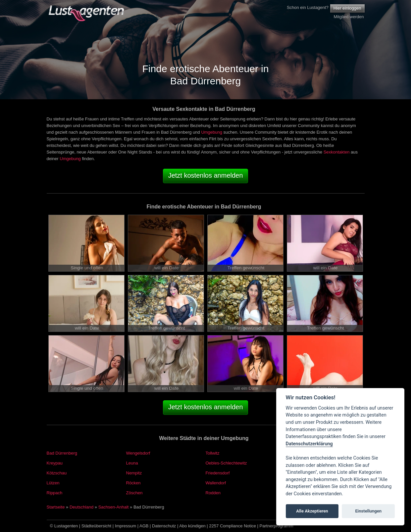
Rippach (55, 493)
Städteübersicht (96, 526)
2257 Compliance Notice (232, 526)
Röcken (133, 483)
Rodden (213, 493)
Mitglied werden (349, 17)
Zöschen (134, 493)
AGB (144, 526)
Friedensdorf (218, 473)
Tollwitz (213, 453)
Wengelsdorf (138, 453)
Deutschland (81, 507)
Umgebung (212, 132)
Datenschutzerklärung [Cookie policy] (309, 444)
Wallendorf (216, 483)
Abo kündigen (192, 526)
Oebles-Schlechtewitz (226, 463)
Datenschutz (164, 526)
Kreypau (55, 463)
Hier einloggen (347, 8)
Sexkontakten (337, 152)
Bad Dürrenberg (62, 453)
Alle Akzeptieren (312, 511)
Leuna (132, 463)
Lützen (53, 483)
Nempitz (134, 473)
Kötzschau (57, 473)
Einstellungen (368, 511)
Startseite (56, 507)
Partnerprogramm (277, 526)
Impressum (126, 526)
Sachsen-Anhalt (114, 507)
